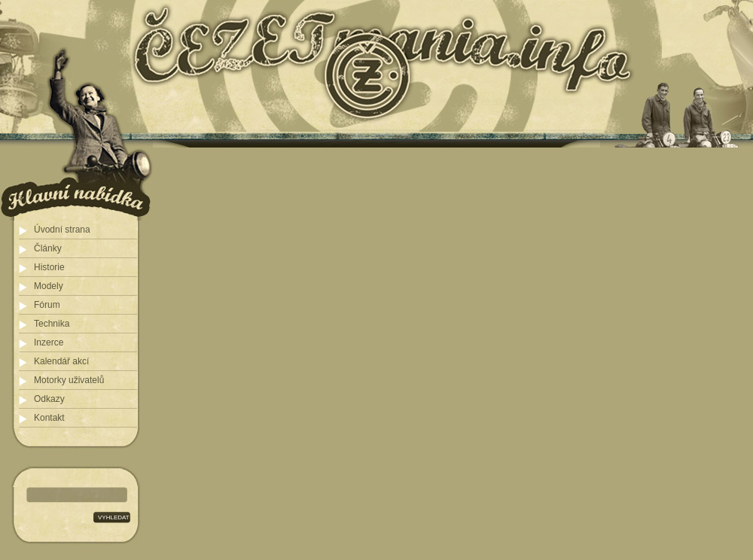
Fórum (47, 305)
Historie (49, 267)
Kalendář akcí (61, 361)
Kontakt (49, 418)
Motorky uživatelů (69, 380)
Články (48, 248)
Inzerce (49, 342)
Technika (52, 324)
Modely (49, 286)
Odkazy (49, 399)
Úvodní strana (62, 230)
